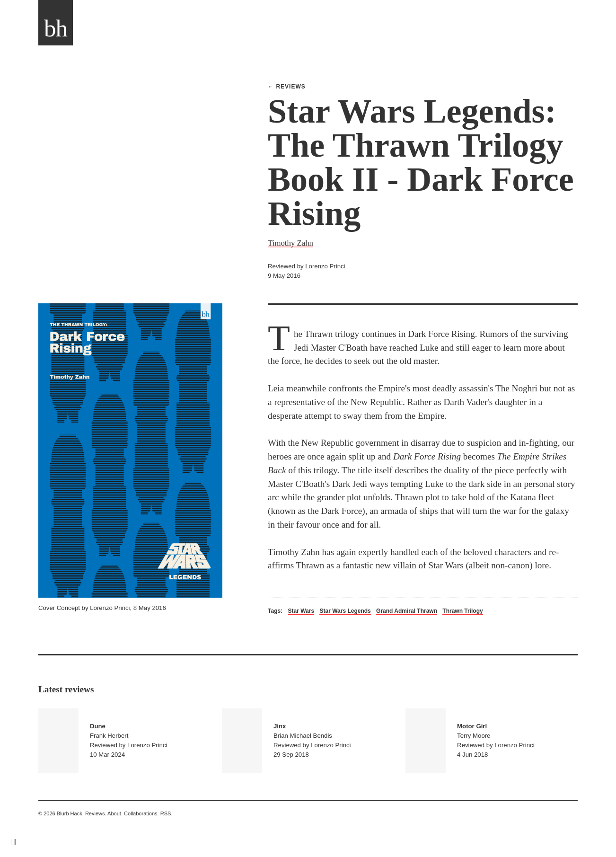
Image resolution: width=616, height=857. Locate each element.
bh (56, 28)
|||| (14, 841)
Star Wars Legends (345, 611)
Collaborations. (141, 813)
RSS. (167, 813)
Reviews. (96, 813)
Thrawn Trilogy (462, 611)
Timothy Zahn (290, 243)
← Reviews (287, 87)
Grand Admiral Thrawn (407, 611)
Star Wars (301, 611)
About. (115, 813)
